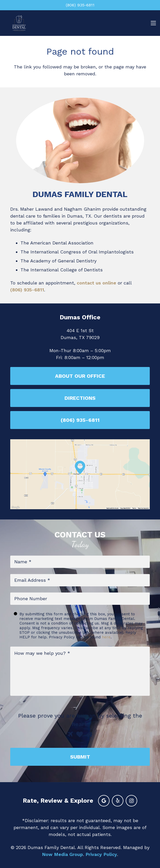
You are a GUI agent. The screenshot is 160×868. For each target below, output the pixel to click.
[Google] (104, 801)
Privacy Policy (101, 854)
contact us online (97, 283)
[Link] (19, 23)
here (106, 637)
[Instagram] (131, 801)
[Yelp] (118, 801)
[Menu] (152, 23)
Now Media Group (62, 854)
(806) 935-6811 (27, 290)
